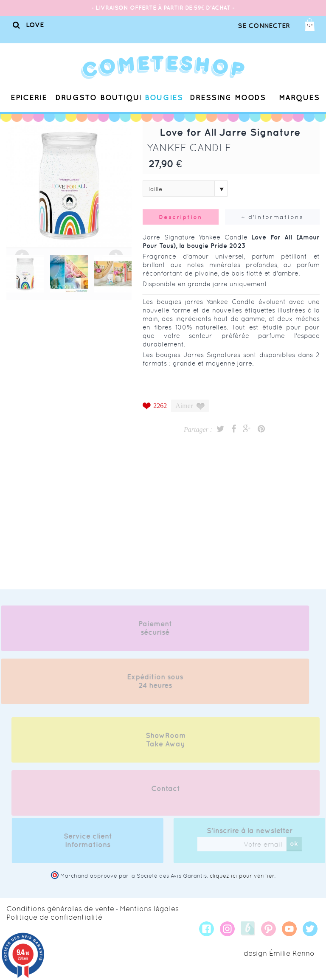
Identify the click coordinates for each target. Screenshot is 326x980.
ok (298, 843)
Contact (166, 793)
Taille (155, 189)
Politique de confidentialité (54, 917)
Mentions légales (149, 909)
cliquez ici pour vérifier (242, 876)
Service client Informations (92, 840)
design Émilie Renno (279, 953)
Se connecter (264, 25)
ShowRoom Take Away (166, 744)
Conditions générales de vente (60, 909)
